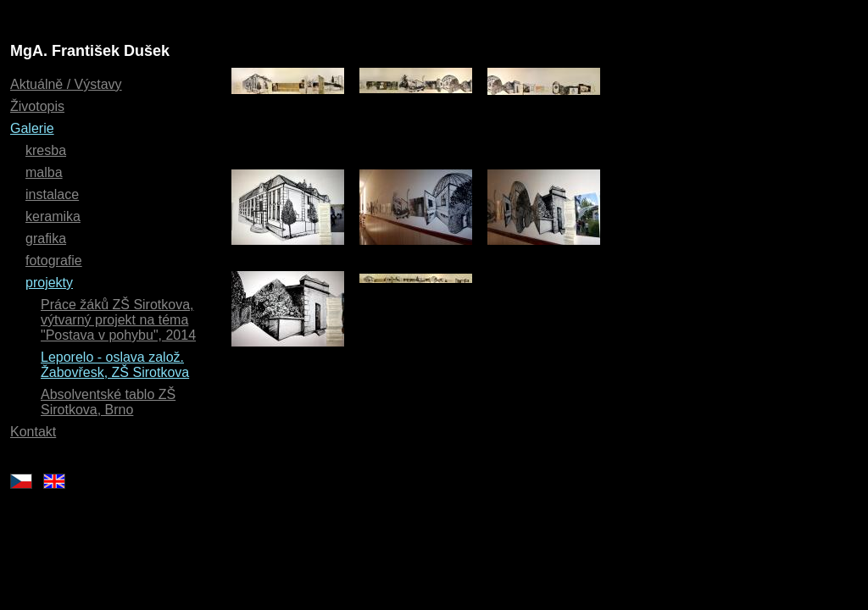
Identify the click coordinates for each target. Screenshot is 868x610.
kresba (46, 150)
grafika (46, 238)
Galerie (32, 128)
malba (44, 172)
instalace (52, 194)
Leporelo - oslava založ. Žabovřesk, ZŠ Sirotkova (115, 365)
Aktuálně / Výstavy (66, 84)
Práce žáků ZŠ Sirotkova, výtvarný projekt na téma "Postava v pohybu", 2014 (118, 320)
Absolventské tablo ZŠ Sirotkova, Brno (108, 402)
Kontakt (33, 432)
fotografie (54, 261)
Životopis (37, 106)
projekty (49, 283)
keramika (53, 216)
